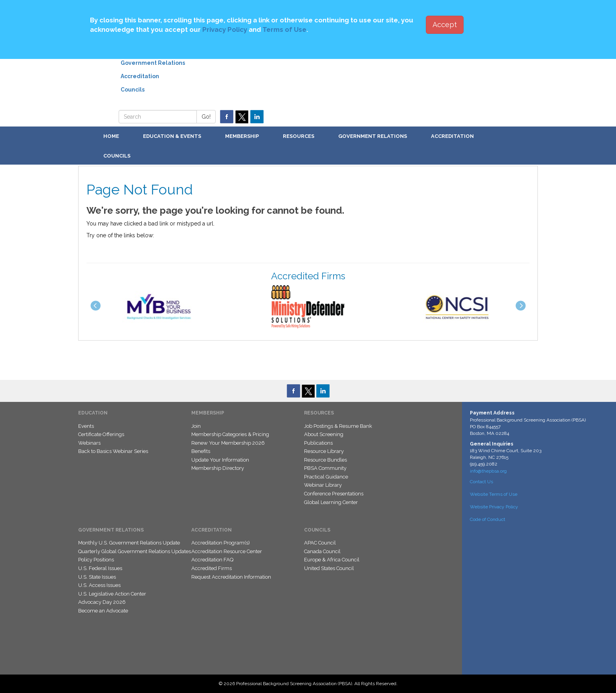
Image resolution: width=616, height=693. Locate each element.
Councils (133, 90)
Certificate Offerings (101, 434)
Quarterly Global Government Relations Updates (135, 551)
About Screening (324, 434)
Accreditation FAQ (212, 560)
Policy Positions (96, 560)
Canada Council (322, 551)
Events (86, 426)
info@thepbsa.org (488, 471)
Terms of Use (284, 29)
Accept (445, 25)
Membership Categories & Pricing (230, 434)
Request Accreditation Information (231, 577)
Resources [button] (299, 136)
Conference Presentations (334, 494)
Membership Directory (218, 468)
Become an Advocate (103, 611)
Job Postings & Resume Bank (338, 426)
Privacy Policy (225, 29)
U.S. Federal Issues (100, 568)
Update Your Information (220, 460)
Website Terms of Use (494, 494)
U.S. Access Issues (99, 585)
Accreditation (140, 76)
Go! (206, 117)
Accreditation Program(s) (221, 543)
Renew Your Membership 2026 (228, 443)
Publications (318, 443)
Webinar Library (323, 485)
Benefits (201, 451)
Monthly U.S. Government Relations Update (129, 543)
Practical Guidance (326, 477)
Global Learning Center (331, 502)
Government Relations (153, 63)
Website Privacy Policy (494, 507)
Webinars (89, 443)
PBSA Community (325, 468)
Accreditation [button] (452, 136)
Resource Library (324, 451)
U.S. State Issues (97, 577)
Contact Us (481, 482)
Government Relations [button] (373, 136)
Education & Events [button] (172, 136)
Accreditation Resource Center (227, 551)
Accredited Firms (212, 568)
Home (111, 136)
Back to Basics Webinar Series (113, 451)
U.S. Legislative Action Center (112, 594)
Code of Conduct (488, 519)
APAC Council (320, 543)
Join (196, 426)
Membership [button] (242, 136)
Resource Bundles (325, 460)
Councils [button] (117, 156)
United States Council (329, 568)
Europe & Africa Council (332, 560)
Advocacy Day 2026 (102, 602)
